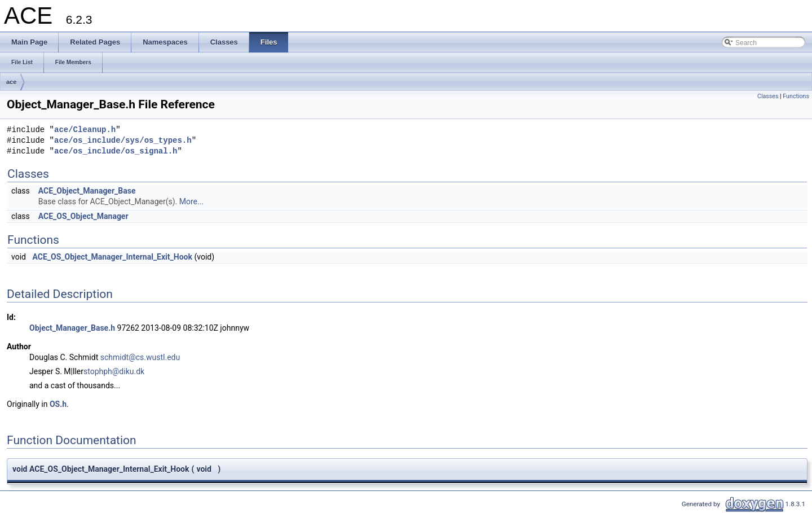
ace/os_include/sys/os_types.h (123, 141)
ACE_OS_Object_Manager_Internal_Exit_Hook (112, 257)
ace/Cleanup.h (85, 130)
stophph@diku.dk (114, 371)
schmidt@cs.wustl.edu (140, 357)
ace (11, 82)
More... (191, 201)
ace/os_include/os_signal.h (116, 152)
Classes (768, 96)
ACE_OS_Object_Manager (83, 216)
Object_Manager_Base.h (72, 328)
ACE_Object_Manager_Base (87, 191)
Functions (796, 96)
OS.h (58, 404)
